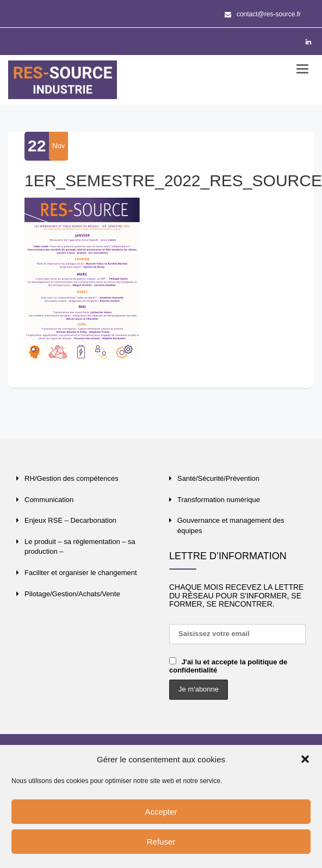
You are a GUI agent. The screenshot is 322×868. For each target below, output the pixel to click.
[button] (305, 759)
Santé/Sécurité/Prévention (218, 478)
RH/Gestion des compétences (72, 478)
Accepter (161, 812)
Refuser (161, 842)
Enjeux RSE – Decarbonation (70, 520)
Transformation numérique (219, 500)
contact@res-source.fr (263, 14)
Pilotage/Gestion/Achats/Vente (72, 594)
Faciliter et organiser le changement (81, 573)
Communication (49, 500)
